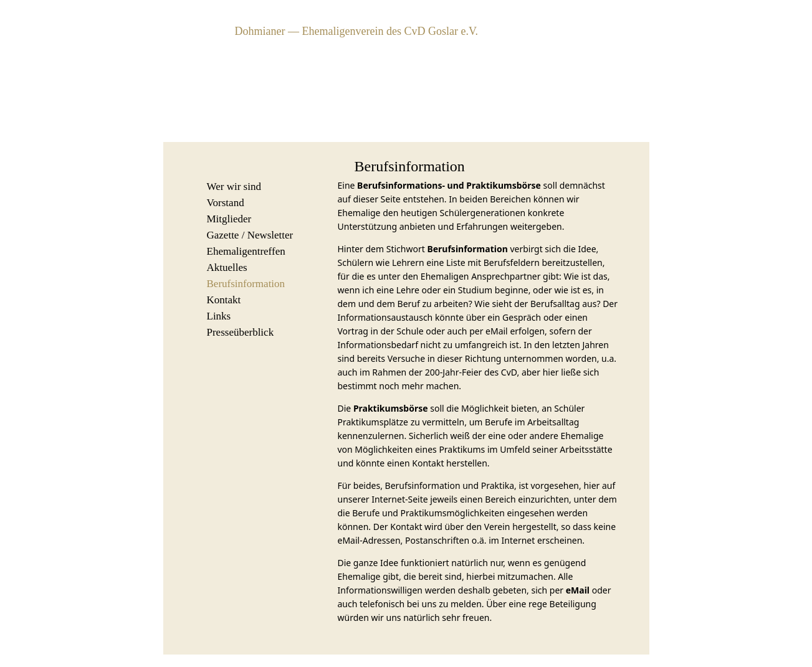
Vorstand (226, 203)
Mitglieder (229, 219)
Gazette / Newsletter (250, 235)
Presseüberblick (241, 332)
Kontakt (224, 300)
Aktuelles (227, 267)
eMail (578, 590)
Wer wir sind (234, 187)
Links (219, 316)
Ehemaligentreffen (246, 251)
